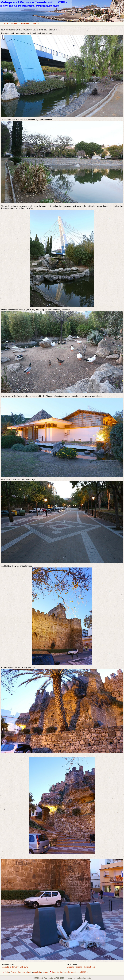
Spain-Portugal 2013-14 (79, 972)
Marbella (66, 972)
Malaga (45, 972)
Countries (24, 24)
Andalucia (37, 972)
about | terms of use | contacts (79, 978)
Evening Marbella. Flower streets (81, 967)
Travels (14, 24)
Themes (35, 24)
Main (6, 24)
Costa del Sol (57, 972)
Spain (30, 972)
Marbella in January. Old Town (15, 967)
